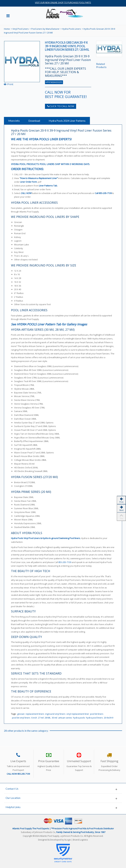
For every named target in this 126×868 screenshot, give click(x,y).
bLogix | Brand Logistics (76, 840)
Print (10, 84)
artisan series (65, 718)
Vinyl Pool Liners (21, 29)
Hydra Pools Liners (72, 29)
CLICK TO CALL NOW (61, 106)
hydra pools (79, 718)
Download (34, 121)
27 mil (41, 718)
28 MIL (48, 718)
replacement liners (35, 714)
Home (7, 29)
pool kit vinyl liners (21, 718)
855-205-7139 (105, 193)
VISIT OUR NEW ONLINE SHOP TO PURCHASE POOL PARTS (63, 2)
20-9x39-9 (109, 718)
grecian (21, 714)
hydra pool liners (94, 718)
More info (14, 121)
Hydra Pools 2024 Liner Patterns (67, 121)
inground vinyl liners (55, 714)
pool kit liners (97, 714)
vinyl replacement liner (78, 714)
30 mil (54, 718)
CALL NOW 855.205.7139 (18, 774)
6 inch (34, 718)
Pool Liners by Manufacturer (45, 29)
